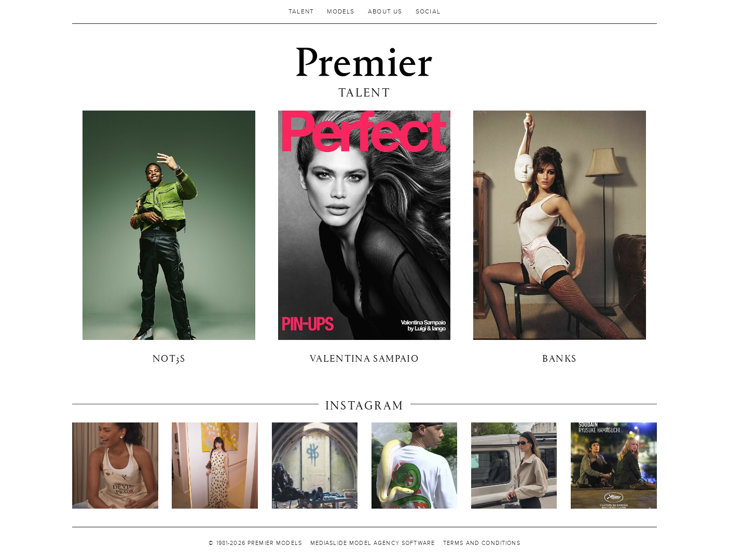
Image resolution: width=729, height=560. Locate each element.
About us (385, 12)
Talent (301, 12)
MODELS (341, 12)
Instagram (365, 405)
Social (428, 12)
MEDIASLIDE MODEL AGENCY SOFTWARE (373, 543)
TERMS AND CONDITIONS (482, 543)
